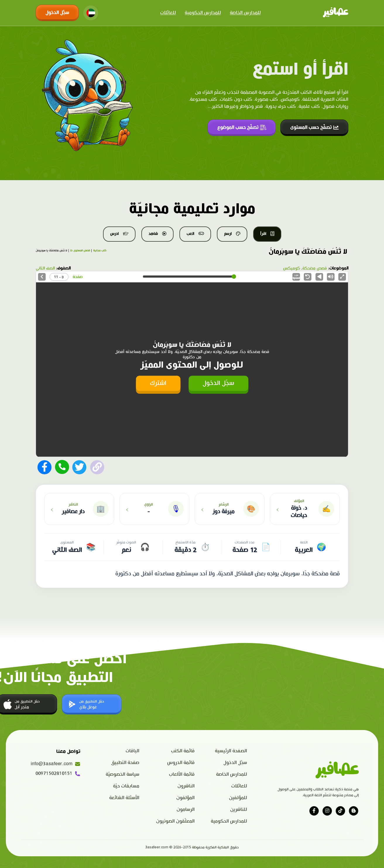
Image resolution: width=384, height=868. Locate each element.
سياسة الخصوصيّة (122, 774)
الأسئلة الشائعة (124, 798)
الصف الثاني (45, 268)
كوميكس (292, 268)
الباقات (132, 751)
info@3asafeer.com (56, 764)
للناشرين (239, 810)
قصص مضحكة (315, 268)
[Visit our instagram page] (327, 811)
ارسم (232, 234)
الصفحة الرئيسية (231, 751)
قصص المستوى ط (80, 251)
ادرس (119, 234)
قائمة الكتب (183, 751)
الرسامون (186, 810)
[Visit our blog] (354, 811)
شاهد (157, 234)
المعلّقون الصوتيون (175, 821)
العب (195, 234)
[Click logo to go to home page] (336, 13)
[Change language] (91, 13)
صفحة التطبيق (125, 763)
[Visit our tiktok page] (340, 811)
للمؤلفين (238, 798)
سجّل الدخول (57, 13)
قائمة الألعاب (182, 774)
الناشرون (186, 786)
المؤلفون (185, 798)
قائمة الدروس (181, 763)
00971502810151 (58, 774)
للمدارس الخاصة (245, 13)
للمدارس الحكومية (203, 13)
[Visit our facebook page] (314, 811)
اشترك (158, 383)
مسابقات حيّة (126, 786)
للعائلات (168, 13)
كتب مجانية (100, 251)
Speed (296, 277)
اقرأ (267, 234)
